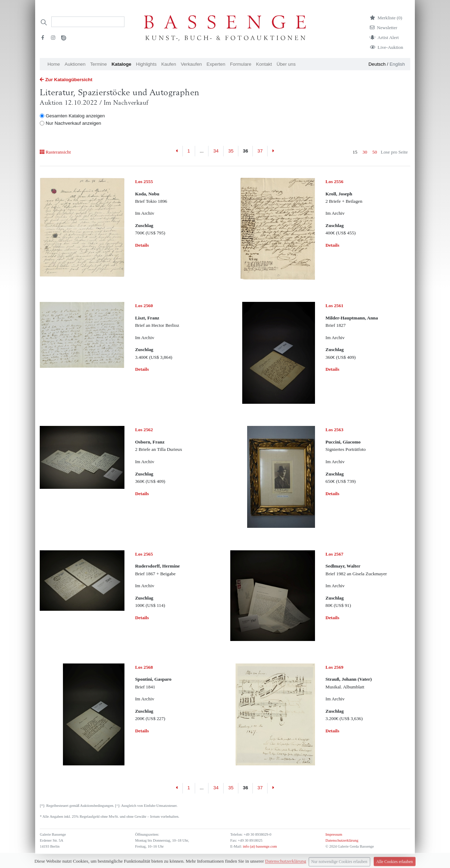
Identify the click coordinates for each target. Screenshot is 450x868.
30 (365, 152)
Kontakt (264, 64)
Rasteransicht (55, 152)
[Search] (88, 22)
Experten (216, 64)
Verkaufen (191, 64)
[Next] (273, 151)
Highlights (146, 64)
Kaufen (169, 64)
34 (216, 151)
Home (54, 64)
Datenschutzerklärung (342, 840)
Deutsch (377, 64)
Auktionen (75, 64)
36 (246, 151)
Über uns (286, 64)
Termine (98, 64)
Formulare (241, 64)
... (202, 151)
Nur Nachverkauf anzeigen (73, 123)
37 (260, 151)
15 (355, 152)
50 (375, 152)
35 (231, 151)
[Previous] (177, 151)
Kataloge (121, 64)
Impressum (334, 834)
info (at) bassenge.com (259, 846)
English (397, 64)
